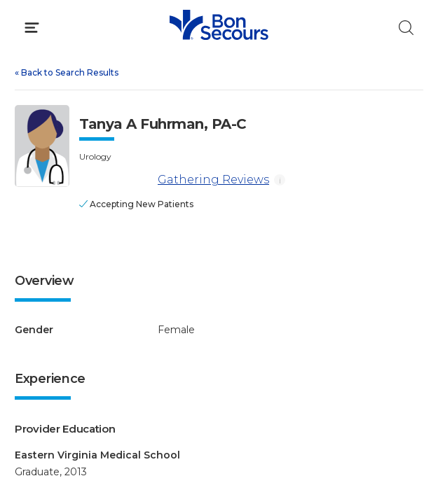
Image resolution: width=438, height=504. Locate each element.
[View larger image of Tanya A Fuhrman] (42, 146)
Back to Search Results (67, 72)
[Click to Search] (406, 28)
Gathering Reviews (174, 180)
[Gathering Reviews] (116, 180)
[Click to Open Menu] (32, 28)
